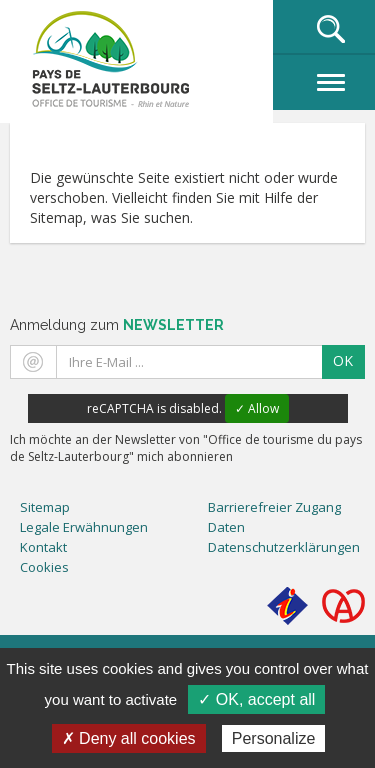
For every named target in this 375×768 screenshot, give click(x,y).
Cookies (44, 567)
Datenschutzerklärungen (284, 547)
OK (343, 360)
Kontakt (43, 547)
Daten (226, 527)
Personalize (274, 738)
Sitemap (45, 507)
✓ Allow (257, 408)
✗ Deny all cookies (129, 738)
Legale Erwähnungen (84, 527)
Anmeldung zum (117, 325)
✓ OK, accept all (256, 699)
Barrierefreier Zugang (274, 507)
